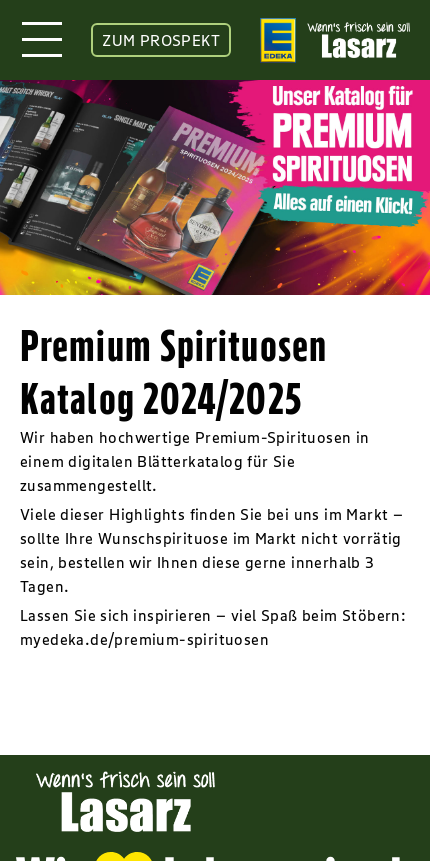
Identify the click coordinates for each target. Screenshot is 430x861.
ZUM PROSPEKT (161, 40)
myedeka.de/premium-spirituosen (144, 639)
